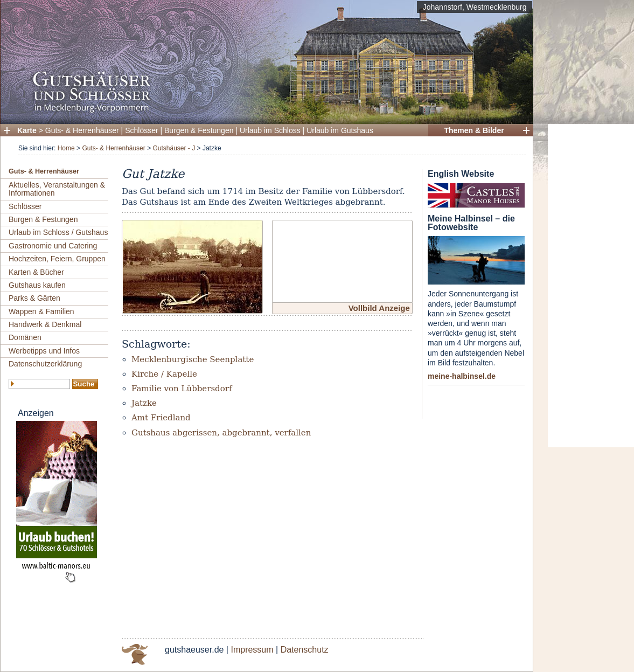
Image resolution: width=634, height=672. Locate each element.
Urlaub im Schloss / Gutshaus (58, 232)
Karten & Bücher (36, 272)
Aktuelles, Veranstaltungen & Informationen (57, 189)
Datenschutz (305, 650)
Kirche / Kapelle (164, 374)
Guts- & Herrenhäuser (82, 130)
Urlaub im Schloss (270, 130)
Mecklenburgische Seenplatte (193, 359)
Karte (27, 130)
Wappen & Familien (41, 311)
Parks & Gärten (34, 298)
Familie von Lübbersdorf (182, 389)
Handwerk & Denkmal (45, 324)
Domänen (25, 337)
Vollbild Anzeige (379, 308)
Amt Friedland (161, 418)
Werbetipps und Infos (44, 351)
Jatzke (144, 403)
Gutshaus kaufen (37, 285)
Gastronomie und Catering (53, 246)
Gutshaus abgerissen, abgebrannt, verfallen (221, 433)
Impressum (252, 650)
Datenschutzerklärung (45, 364)
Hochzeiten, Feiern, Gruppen (57, 259)
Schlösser (141, 130)
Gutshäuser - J (174, 148)
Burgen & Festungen (199, 130)
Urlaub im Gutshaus (340, 130)
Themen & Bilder (474, 130)
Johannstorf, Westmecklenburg (475, 7)
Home (66, 148)
